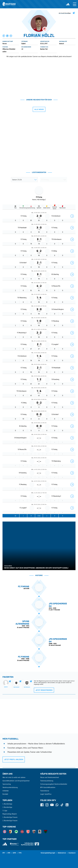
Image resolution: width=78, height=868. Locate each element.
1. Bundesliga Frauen (10, 817)
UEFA (14, 853)
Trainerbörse (45, 791)
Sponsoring (7, 784)
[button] (4, 36)
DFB (9, 853)
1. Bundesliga (7, 804)
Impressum (72, 853)
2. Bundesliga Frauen (10, 820)
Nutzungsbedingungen (48, 853)
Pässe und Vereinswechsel (50, 777)
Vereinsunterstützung (10, 787)
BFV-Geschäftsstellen (48, 787)
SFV (4, 853)
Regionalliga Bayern (10, 814)
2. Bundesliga (7, 807)
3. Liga (5, 810)
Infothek (6, 791)
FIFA (20, 853)
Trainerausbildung (47, 781)
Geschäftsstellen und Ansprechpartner (16, 781)
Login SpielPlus (46, 794)
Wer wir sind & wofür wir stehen (14, 777)
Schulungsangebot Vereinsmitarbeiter (54, 784)
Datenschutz (62, 853)
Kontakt (5, 794)
